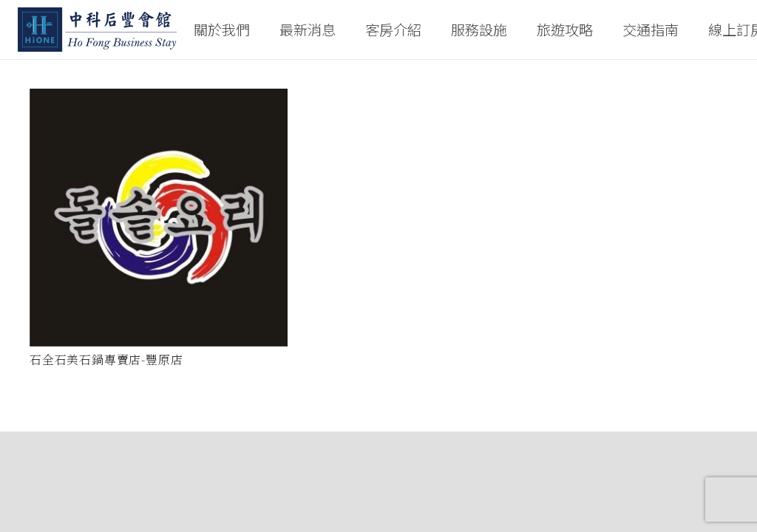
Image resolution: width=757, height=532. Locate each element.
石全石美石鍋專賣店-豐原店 (106, 359)
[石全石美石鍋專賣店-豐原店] (159, 218)
